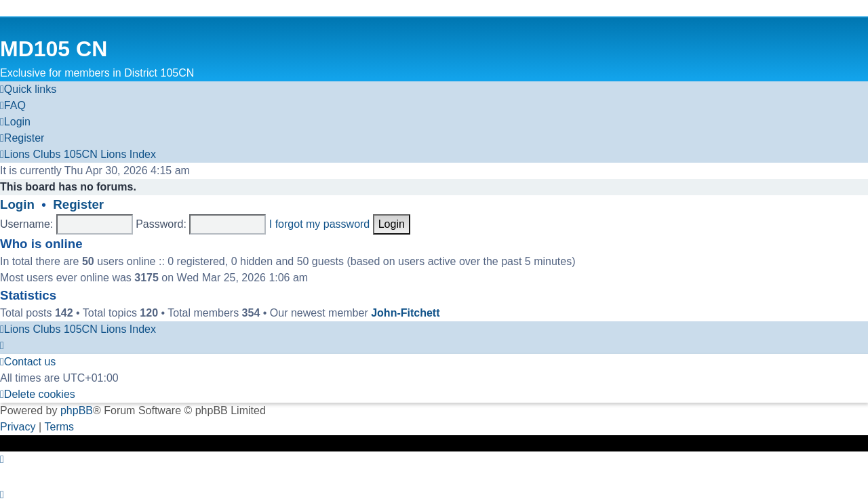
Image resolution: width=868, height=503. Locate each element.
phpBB (77, 410)
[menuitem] (13, 106)
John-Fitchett (405, 313)
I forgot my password (320, 224)
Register (78, 204)
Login (17, 204)
